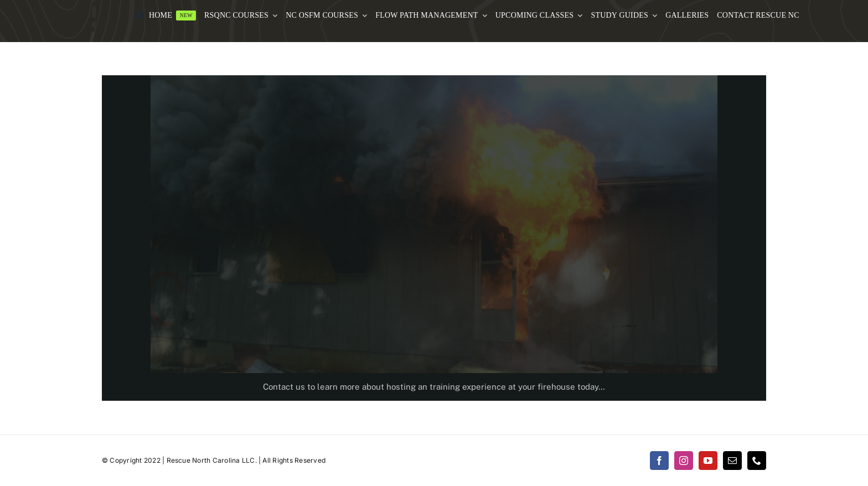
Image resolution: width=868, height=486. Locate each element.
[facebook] (659, 461)
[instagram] (684, 461)
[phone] (757, 461)
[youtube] (708, 461)
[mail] (732, 461)
